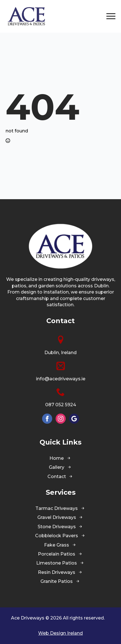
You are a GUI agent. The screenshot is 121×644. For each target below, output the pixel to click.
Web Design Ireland (60, 633)
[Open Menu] (111, 16)
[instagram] (61, 419)
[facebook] (47, 419)
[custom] (74, 419)
